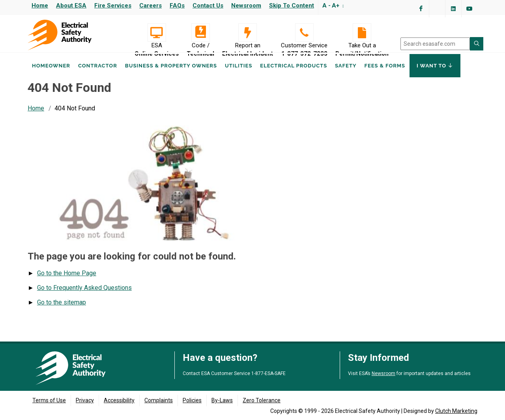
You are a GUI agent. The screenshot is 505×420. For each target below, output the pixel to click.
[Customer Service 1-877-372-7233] (304, 33)
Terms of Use (49, 400)
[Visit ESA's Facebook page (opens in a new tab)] (421, 9)
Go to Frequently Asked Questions (84, 295)
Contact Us (208, 6)
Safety (346, 74)
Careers (151, 6)
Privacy (85, 400)
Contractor (98, 74)
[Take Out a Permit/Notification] (362, 33)
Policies (192, 400)
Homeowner (51, 74)
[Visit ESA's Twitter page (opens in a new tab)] (437, 9)
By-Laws (222, 400)
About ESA (71, 6)
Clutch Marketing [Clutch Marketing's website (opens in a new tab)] (456, 411)
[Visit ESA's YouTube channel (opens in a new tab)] (469, 9)
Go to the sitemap (62, 310)
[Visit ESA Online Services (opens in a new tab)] (157, 33)
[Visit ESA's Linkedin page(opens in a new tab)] (453, 9)
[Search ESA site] (477, 44)
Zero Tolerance (262, 400)
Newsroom (246, 6)
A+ (336, 6)
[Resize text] (342, 6)
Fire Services (113, 6)
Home (40, 6)
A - (326, 6)
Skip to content (292, 6)
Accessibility (119, 400)
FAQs (177, 6)
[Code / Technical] (200, 33)
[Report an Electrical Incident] (248, 33)
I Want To (435, 74)
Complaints (159, 400)
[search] (435, 44)
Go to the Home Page (67, 281)
